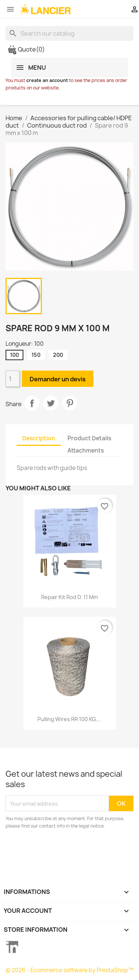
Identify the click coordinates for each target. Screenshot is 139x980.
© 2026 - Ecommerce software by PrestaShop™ (69, 970)
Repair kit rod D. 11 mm (69, 597)
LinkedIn (12, 947)
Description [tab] (39, 438)
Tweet (51, 403)
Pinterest (70, 403)
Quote (26, 49)
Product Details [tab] (89, 438)
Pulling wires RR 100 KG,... (69, 719)
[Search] (69, 33)
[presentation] (67, 850)
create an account (47, 80)
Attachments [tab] (86, 450)
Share (32, 403)
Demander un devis (58, 379)
